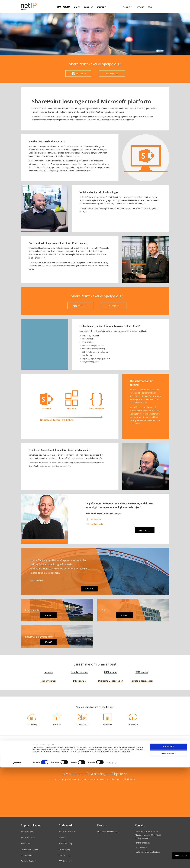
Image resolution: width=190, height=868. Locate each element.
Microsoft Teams (28, 838)
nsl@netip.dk (97, 524)
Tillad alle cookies (168, 847)
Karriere (88, 7)
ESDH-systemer (48, 681)
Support (140, 7)
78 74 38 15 (96, 519)
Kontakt (101, 7)
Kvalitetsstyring (79, 672)
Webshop (127, 7)
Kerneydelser (63, 7)
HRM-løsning (111, 672)
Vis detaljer (110, 864)
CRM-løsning (142, 672)
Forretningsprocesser (142, 681)
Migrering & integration (111, 681)
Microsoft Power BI (67, 832)
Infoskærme (79, 681)
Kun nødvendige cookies (168, 854)
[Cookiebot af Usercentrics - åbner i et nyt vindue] (17, 864)
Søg (150, 7)
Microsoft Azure (28, 832)
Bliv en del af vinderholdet (108, 832)
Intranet (85, 335)
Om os (77, 7)
